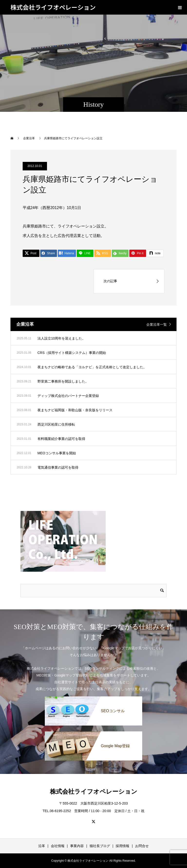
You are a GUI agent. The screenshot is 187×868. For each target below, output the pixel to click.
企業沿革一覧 (157, 324)
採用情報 (122, 846)
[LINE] (85, 253)
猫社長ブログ (100, 846)
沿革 (42, 846)
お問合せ (142, 846)
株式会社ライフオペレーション (53, 7)
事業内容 (77, 846)
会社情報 (58, 846)
